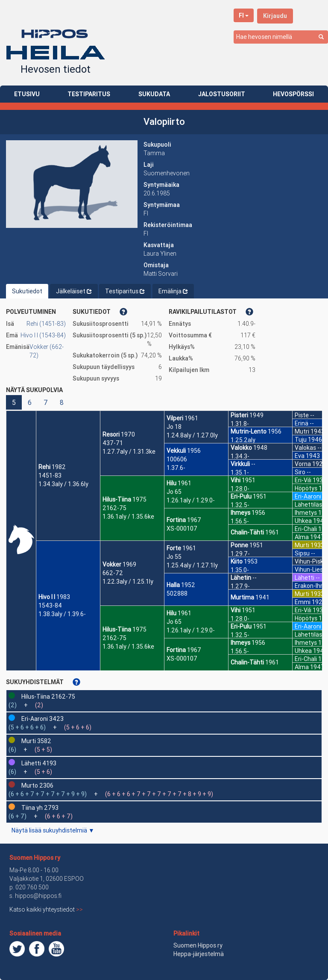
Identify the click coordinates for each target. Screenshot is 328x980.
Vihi (236, 480)
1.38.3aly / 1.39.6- (62, 614)
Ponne (239, 545)
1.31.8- (240, 424)
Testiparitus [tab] (125, 291)
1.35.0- (240, 570)
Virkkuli (240, 464)
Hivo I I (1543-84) (43, 335)
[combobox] (281, 37)
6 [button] (30, 402)
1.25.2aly (243, 440)
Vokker (112, 564)
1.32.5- (240, 505)
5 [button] (14, 402)
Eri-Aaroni (308, 496)
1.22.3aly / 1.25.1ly (128, 582)
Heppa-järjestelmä (199, 954)
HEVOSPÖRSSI (293, 94)
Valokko (241, 448)
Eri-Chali (306, 529)
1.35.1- (240, 472)
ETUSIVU (27, 94)
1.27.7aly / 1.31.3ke (129, 452)
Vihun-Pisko (311, 561)
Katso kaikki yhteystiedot (46, 909)
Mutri (302, 431)
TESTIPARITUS (89, 94)
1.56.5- (240, 521)
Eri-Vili (303, 480)
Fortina (176, 520)
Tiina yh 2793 (40, 808)
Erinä (302, 423)
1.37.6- (176, 468)
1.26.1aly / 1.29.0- (191, 500)
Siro (300, 472)
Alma (302, 537)
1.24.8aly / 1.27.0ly (192, 435)
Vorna (303, 464)
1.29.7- (240, 554)
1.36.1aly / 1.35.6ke (128, 517)
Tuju (301, 440)
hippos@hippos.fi (38, 896)
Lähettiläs (308, 505)
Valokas (305, 448)
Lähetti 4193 (39, 763)
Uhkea (303, 521)
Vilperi (175, 418)
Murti (302, 545)
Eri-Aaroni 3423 (42, 719)
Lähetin (241, 578)
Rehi (44, 467)
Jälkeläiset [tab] (74, 291)
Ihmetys (306, 513)
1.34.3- (240, 456)
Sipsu (302, 553)
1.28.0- (240, 489)
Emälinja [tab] (173, 291)
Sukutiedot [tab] (27, 291)
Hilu (171, 483)
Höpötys (306, 488)
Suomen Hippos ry (35, 858)
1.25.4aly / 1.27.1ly (192, 565)
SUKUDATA (154, 94)
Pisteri (239, 415)
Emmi (303, 602)
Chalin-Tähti (247, 532)
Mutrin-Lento (249, 431)
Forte (174, 548)
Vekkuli (176, 451)
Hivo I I (47, 597)
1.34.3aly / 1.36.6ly (63, 484)
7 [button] (46, 402)
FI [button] (244, 15)
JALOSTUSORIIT (222, 94)
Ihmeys (240, 513)
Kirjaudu (275, 16)
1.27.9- (240, 586)
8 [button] (62, 402)
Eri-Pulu (241, 496)
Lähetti (305, 578)
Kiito (237, 561)
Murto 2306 (37, 785)
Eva (300, 456)
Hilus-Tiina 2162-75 (48, 697)
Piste (302, 415)
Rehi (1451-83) (46, 324)
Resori (111, 434)
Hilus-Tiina (117, 499)
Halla (173, 585)
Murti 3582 (36, 741)
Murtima (242, 597)
